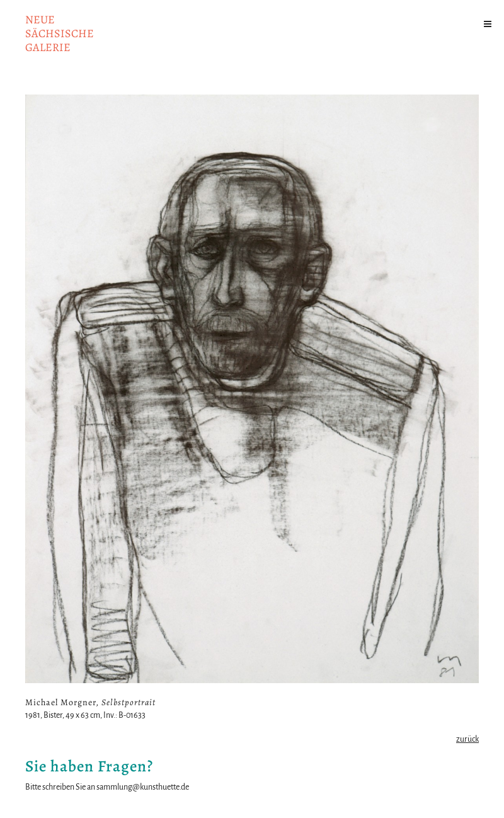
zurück (467, 739)
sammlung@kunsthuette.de (143, 787)
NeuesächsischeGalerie (60, 33)
